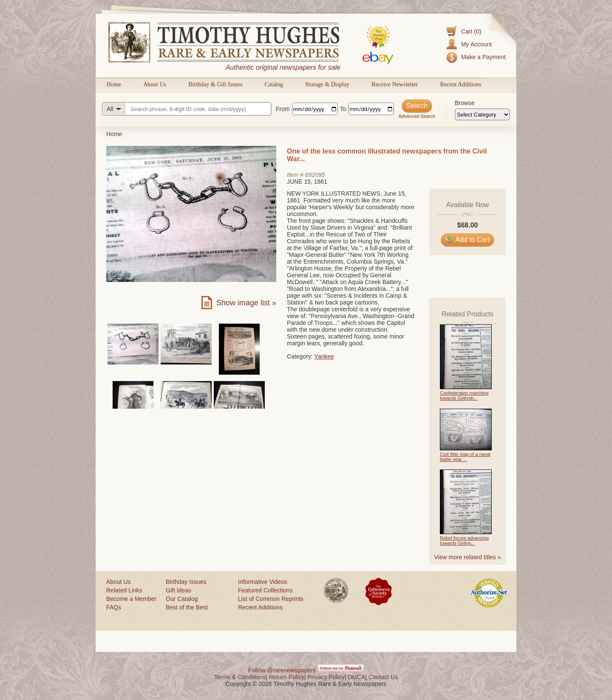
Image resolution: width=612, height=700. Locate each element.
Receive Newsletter (395, 84)
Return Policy (287, 677)
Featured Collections (265, 590)
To (343, 109)
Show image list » (246, 303)
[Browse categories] (482, 114)
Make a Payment (483, 57)
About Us (155, 84)
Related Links (124, 590)
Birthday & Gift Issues (215, 84)
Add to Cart (468, 240)
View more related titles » (468, 557)
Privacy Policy (326, 677)
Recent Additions (460, 84)
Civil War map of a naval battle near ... (465, 457)
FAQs (114, 607)
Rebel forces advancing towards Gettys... (464, 541)
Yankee (324, 356)
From (283, 109)
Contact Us (383, 677)
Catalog (274, 84)
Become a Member (131, 599)
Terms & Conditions (240, 677)
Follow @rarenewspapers (282, 670)
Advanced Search (417, 116)
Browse (465, 103)
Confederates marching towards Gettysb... (464, 396)
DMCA (356, 677)
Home (114, 84)
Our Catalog (182, 599)
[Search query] (187, 109)
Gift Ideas (178, 590)
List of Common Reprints (271, 599)
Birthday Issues (186, 582)
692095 (315, 175)
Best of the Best (187, 607)
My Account (476, 44)
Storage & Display (327, 84)
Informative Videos (263, 582)
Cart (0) (471, 31)
